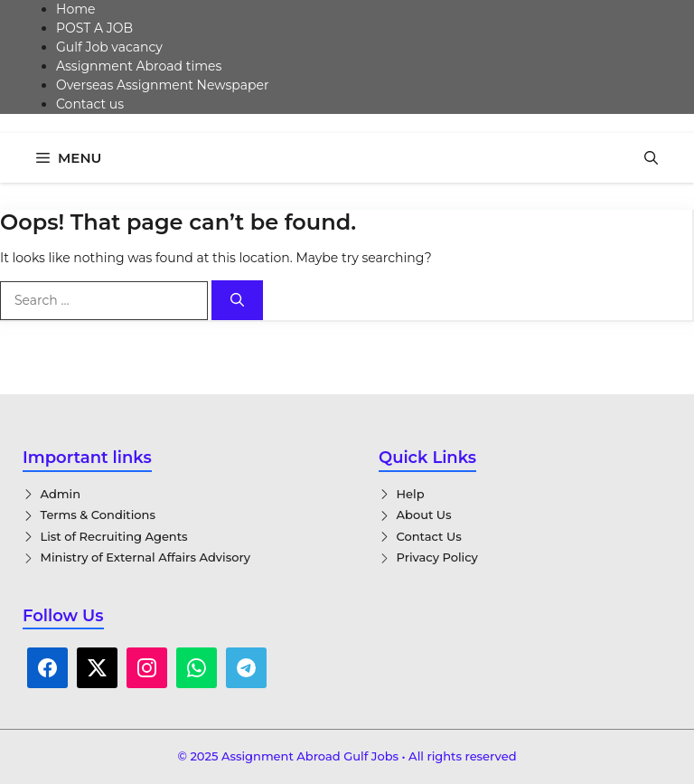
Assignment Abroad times (139, 66)
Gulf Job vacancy (109, 47)
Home (75, 9)
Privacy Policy (437, 557)
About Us (424, 515)
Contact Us (429, 536)
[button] (651, 158)
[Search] (237, 301)
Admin (61, 494)
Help (411, 494)
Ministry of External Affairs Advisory (146, 557)
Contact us (90, 104)
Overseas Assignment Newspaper (163, 85)
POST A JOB (94, 28)
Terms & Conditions (98, 515)
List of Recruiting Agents (114, 536)
